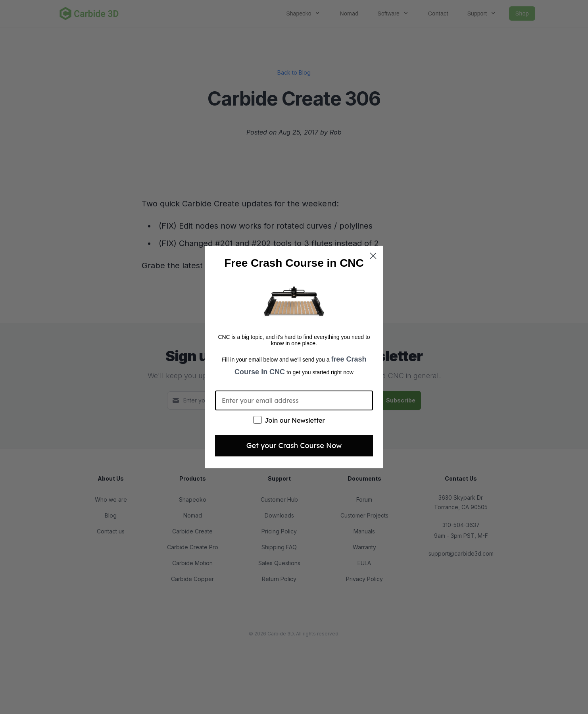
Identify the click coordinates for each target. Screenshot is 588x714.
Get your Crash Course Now (294, 446)
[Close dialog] (373, 256)
